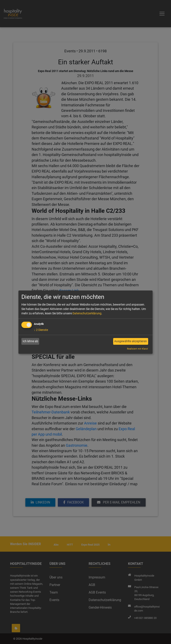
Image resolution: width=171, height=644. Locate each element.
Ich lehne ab (30, 341)
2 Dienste (41, 330)
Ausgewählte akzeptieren (131, 341)
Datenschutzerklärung (87, 313)
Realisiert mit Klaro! (137, 349)
